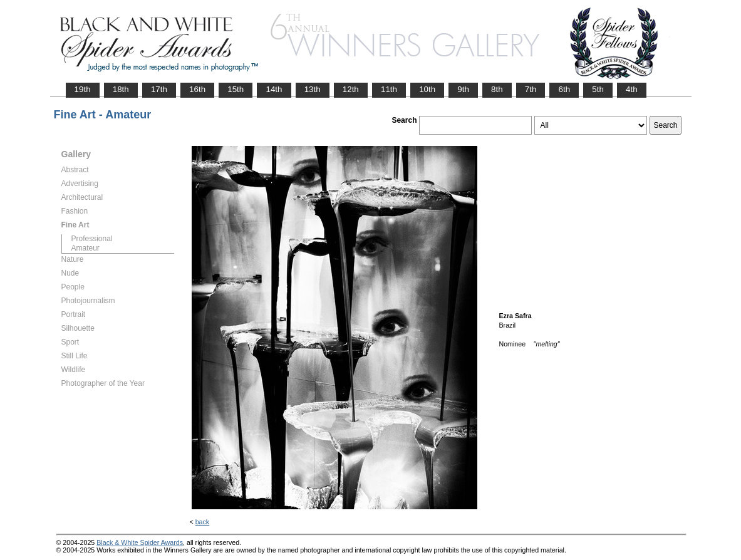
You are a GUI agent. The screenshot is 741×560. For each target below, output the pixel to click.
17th (159, 89)
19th (83, 89)
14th (274, 89)
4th (632, 89)
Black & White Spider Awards (140, 542)
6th (564, 89)
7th (531, 89)
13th (313, 89)
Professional (92, 239)
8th (497, 89)
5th (598, 89)
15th (236, 89)
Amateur (85, 248)
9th (463, 89)
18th (121, 89)
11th (389, 89)
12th (351, 89)
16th (197, 89)
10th (427, 89)
